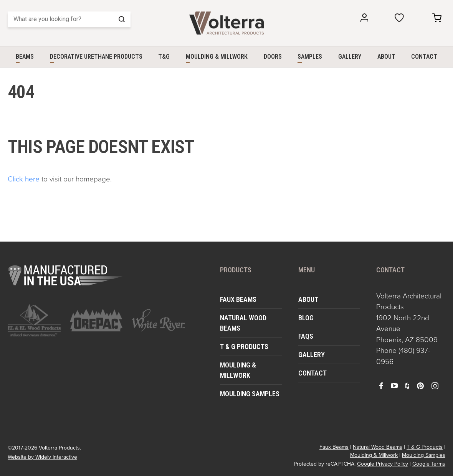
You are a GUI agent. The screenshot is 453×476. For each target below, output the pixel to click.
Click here (24, 179)
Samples (310, 57)
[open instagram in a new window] (435, 385)
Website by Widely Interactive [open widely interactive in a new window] (42, 457)
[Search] (69, 19)
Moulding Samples (250, 394)
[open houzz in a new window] (407, 385)
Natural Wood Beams (243, 323)
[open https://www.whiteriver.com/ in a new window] (158, 320)
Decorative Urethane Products (96, 57)
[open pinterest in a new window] (420, 385)
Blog (306, 318)
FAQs (306, 336)
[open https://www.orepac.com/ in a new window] (96, 320)
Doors (273, 57)
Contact (424, 57)
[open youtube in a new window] (394, 385)
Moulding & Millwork (217, 57)
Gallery (350, 57)
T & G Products (244, 347)
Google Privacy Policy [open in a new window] (383, 464)
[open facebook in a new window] (381, 385)
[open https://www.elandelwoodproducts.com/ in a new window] (34, 320)
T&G (164, 57)
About (386, 57)
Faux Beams (238, 299)
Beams (25, 57)
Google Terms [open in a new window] (429, 464)
